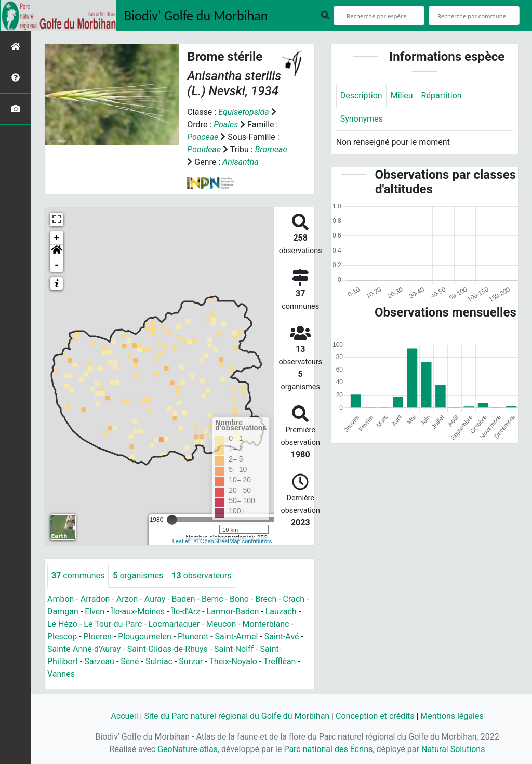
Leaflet (181, 541)
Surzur (191, 661)
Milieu (402, 95)
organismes (138, 576)
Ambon (61, 599)
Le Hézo (62, 624)
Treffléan (280, 661)
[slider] (172, 520)
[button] (57, 252)
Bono (239, 599)
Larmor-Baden (233, 611)
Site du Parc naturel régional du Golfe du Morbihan (237, 716)
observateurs (201, 576)
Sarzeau (99, 661)
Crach (294, 599)
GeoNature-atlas (188, 749)
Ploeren (98, 636)
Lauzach (281, 611)
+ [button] (57, 238)
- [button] (57, 265)
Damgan (63, 611)
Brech (266, 599)
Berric (212, 599)
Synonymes (362, 119)
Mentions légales (452, 716)
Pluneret (193, 636)
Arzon (127, 599)
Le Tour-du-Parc (113, 624)
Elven (95, 611)
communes (78, 576)
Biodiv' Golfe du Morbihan (196, 16)
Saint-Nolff (234, 649)
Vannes (61, 674)
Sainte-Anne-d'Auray (84, 649)
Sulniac (159, 661)
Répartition (442, 95)
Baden (184, 599)
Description (361, 95)
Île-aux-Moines (138, 611)
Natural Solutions (453, 749)
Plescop (62, 636)
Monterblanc (266, 624)
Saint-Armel (237, 636)
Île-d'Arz (185, 611)
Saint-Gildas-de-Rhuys (168, 649)
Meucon (221, 624)
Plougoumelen (145, 636)
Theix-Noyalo (233, 661)
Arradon (95, 599)
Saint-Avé (282, 636)
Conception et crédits (375, 716)
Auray (155, 599)
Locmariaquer (174, 624)
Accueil (124, 716)
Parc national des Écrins (328, 749)
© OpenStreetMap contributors (233, 541)
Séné (130, 661)
